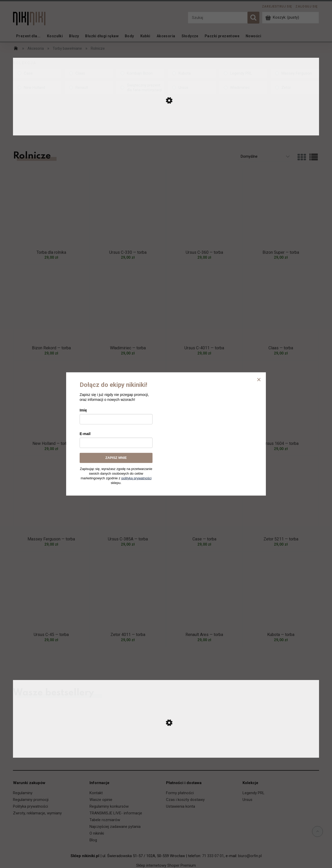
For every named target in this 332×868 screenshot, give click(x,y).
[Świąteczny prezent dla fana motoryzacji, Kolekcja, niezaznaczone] (140, 88)
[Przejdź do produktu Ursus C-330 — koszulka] (166, 752)
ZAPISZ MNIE (116, 458)
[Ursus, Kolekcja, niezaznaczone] (192, 88)
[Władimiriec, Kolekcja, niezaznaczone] (243, 88)
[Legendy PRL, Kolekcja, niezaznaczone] (243, 73)
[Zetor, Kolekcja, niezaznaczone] (295, 88)
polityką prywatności (136, 478)
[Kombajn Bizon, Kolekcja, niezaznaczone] (140, 73)
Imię (83, 410)
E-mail (85, 434)
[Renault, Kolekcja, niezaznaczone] (89, 88)
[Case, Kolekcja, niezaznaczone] (37, 73)
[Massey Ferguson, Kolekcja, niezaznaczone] (295, 73)
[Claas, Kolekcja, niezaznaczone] (89, 73)
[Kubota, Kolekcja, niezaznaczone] (192, 73)
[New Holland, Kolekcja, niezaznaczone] (37, 88)
